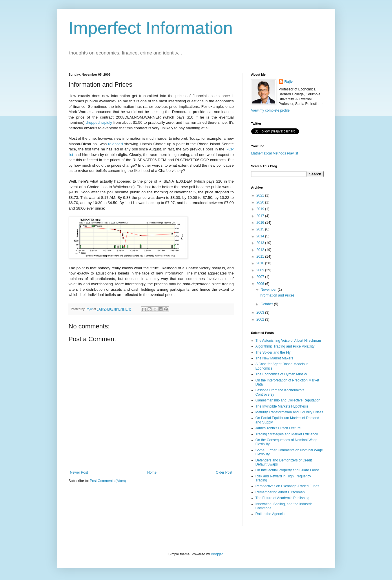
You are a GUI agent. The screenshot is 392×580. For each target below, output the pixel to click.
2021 (261, 195)
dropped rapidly (99, 122)
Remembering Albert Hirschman (280, 492)
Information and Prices (277, 295)
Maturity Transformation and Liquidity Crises (289, 412)
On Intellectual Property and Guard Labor (287, 470)
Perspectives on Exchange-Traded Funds (287, 486)
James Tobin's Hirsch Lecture (278, 428)
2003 (261, 312)
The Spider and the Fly (273, 352)
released (115, 144)
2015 (261, 229)
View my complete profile (270, 110)
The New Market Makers (275, 358)
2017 (261, 216)
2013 (261, 243)
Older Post (224, 472)
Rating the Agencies (271, 514)
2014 (261, 236)
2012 (261, 250)
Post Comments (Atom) (108, 481)
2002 (261, 319)
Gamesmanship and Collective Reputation (288, 400)
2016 (261, 223)
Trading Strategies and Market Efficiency (287, 434)
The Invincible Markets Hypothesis (282, 406)
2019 (261, 209)
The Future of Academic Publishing (282, 498)
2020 (261, 202)
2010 (261, 263)
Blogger (217, 554)
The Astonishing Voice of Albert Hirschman (288, 341)
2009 (261, 270)
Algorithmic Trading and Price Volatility (285, 346)
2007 (261, 277)
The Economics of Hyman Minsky (281, 374)
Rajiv (289, 82)
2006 (261, 284)
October (267, 304)
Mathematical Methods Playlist (275, 153)
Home (152, 472)
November (269, 290)
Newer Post (79, 472)
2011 (261, 257)
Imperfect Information (151, 28)
